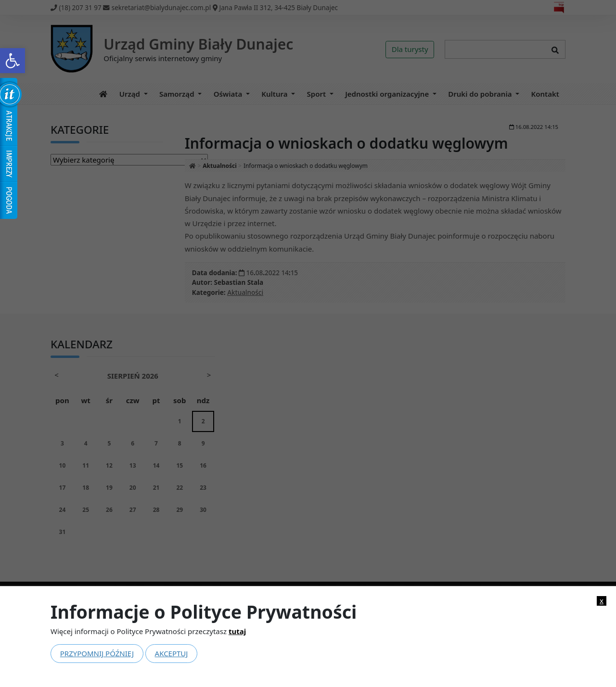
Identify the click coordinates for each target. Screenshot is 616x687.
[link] (13, 61)
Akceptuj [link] (172, 653)
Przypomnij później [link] (97, 653)
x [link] (602, 601)
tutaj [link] (237, 631)
